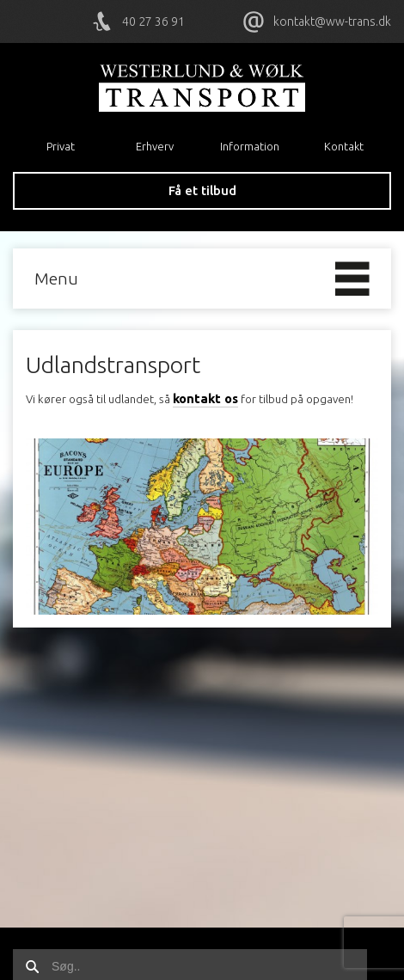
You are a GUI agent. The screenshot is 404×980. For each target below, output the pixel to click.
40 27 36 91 (153, 21)
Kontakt (344, 146)
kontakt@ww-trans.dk (332, 21)
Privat (61, 146)
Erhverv (155, 146)
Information (250, 146)
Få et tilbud (202, 190)
